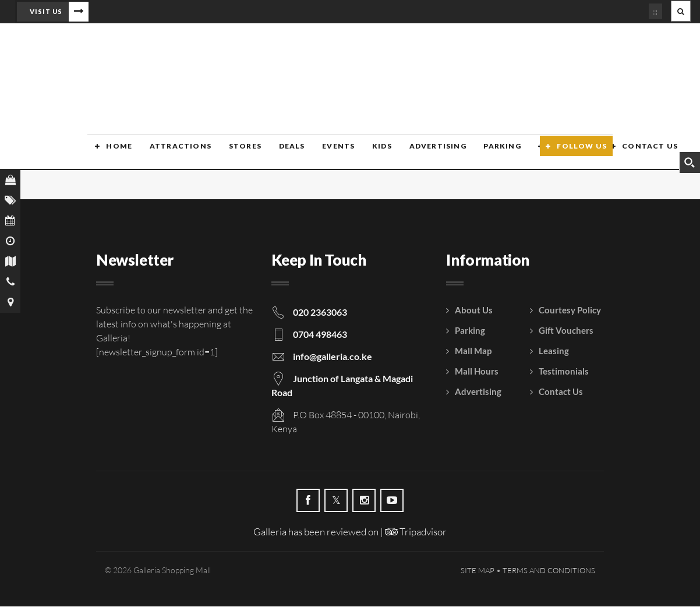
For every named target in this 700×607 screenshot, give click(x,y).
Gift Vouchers (566, 331)
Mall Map (473, 351)
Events (327, 153)
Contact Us (634, 153)
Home (112, 153)
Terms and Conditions (549, 571)
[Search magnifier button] (690, 163)
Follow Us (582, 153)
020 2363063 (320, 313)
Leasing (554, 351)
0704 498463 (320, 335)
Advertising (424, 153)
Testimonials (564, 372)
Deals (281, 153)
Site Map (478, 571)
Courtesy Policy (570, 310)
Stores (235, 153)
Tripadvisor (416, 532)
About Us (474, 310)
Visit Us (46, 11)
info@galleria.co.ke (333, 357)
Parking (488, 153)
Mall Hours (477, 372)
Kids (370, 153)
